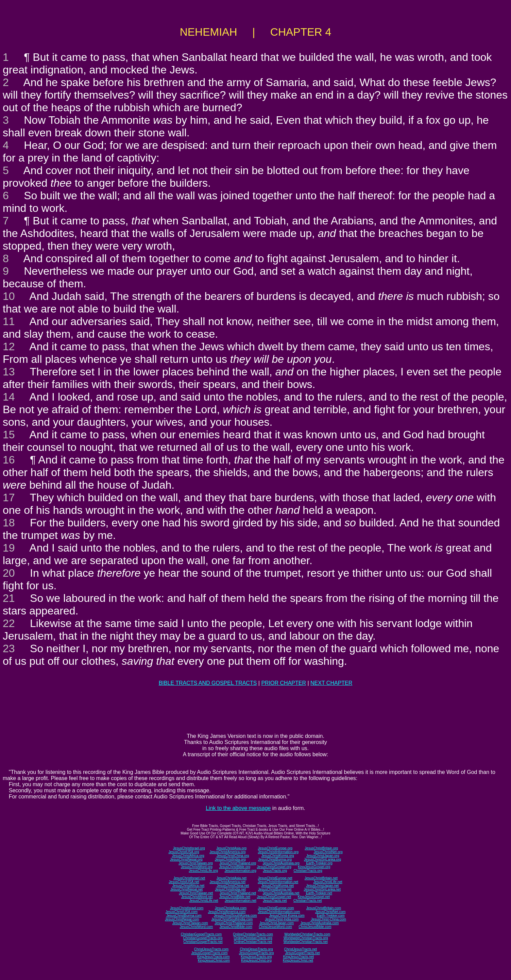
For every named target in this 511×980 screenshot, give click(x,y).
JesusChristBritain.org (321, 848)
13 (9, 372)
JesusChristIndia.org (230, 859)
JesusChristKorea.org (277, 856)
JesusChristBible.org (235, 867)
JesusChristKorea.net (277, 886)
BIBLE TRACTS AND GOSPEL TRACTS (208, 683)
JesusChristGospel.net (274, 897)
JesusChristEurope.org (275, 848)
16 (9, 460)
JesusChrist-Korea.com (287, 916)
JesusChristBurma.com (184, 916)
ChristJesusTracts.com (211, 949)
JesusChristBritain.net (321, 878)
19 (9, 548)
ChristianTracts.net (308, 901)
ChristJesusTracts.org (257, 949)
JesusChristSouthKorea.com (235, 916)
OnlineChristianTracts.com (253, 934)
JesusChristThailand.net (238, 893)
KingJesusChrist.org (256, 960)
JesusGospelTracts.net (303, 953)
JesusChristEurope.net (275, 878)
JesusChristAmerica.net (227, 882)
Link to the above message (238, 808)
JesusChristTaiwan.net (196, 893)
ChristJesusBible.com (315, 927)
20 (9, 573)
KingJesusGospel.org (314, 867)
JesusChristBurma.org (275, 859)
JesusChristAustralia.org (281, 863)
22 (9, 623)
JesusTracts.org (275, 871)
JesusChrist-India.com (282, 919)
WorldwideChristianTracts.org (306, 938)
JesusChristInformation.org (278, 852)
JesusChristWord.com (197, 927)
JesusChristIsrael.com (187, 908)
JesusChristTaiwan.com (190, 923)
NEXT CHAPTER (331, 683)
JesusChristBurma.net (275, 889)
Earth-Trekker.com (331, 916)
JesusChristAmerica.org (227, 852)
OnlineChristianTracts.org (253, 938)
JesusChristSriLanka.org (322, 859)
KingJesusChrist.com (214, 960)
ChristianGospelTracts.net (203, 942)
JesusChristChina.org (233, 856)
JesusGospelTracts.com (210, 953)
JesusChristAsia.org (231, 848)
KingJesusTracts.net (299, 957)
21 (9, 598)
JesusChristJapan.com (277, 923)
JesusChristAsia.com (231, 908)
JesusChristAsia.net (232, 878)
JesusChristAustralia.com (320, 923)
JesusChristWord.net (197, 897)
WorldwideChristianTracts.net (306, 942)
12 (9, 347)
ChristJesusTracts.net (301, 949)
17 (9, 497)
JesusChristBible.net (235, 897)
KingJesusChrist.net (298, 960)
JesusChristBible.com (236, 927)
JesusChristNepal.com (182, 919)
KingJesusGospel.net (314, 897)
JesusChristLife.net (328, 882)
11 (9, 321)
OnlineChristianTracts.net (253, 942)
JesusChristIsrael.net (189, 878)
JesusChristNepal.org (186, 859)
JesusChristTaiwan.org (196, 863)
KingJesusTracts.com (213, 957)
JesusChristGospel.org (274, 867)
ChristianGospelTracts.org (203, 938)
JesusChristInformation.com (279, 912)
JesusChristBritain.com (324, 908)
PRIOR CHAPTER (284, 683)
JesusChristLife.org (203, 871)
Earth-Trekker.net (319, 893)
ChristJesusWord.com (275, 927)
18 (9, 523)
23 (9, 648)
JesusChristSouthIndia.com (232, 919)
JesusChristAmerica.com (227, 912)
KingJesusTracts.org (257, 957)
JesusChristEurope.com (276, 908)
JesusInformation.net (241, 901)
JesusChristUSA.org (184, 852)
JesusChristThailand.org (238, 863)
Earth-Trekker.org (319, 863)
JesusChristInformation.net (278, 882)
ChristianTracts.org (308, 871)
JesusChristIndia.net (230, 889)
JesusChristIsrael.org (189, 848)
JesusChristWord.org (197, 867)
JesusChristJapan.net (322, 886)
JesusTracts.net (275, 901)
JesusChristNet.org (328, 852)
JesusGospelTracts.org (256, 953)
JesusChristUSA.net (184, 882)
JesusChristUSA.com (182, 912)
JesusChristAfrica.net (188, 886)
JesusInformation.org (240, 871)
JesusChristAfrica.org (188, 856)
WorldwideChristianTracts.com (307, 934)
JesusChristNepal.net (186, 889)
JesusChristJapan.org (323, 856)
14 (9, 397)
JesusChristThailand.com (234, 923)
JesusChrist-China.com (328, 919)
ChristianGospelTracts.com (201, 934)
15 (9, 435)
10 (9, 296)
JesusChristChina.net (233, 886)
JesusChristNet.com (330, 912)
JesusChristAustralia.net (281, 893)
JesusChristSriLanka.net (322, 889)
